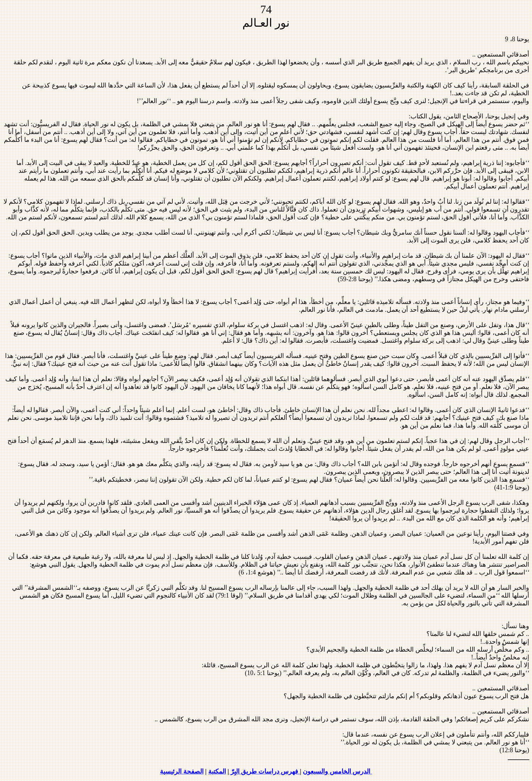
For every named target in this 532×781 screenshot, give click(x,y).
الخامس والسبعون (327, 771)
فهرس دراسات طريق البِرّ (264, 771)
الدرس (362, 771)
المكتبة (217, 771)
